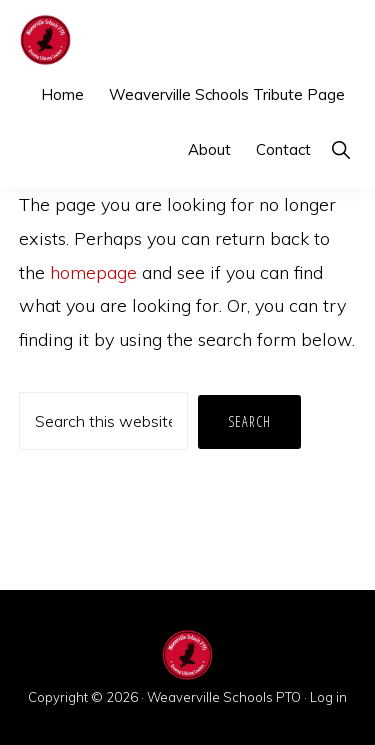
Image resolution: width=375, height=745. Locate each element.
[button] (340, 149)
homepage (93, 272)
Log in (328, 697)
